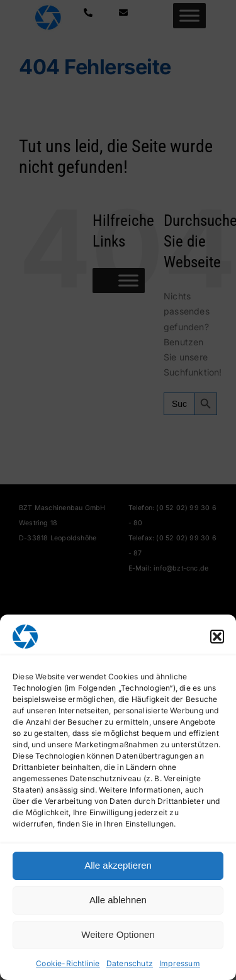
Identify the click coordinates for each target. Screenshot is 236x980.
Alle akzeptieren (118, 865)
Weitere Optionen (118, 934)
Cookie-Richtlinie (68, 963)
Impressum (180, 963)
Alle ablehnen (118, 900)
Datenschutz (130, 963)
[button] (217, 637)
